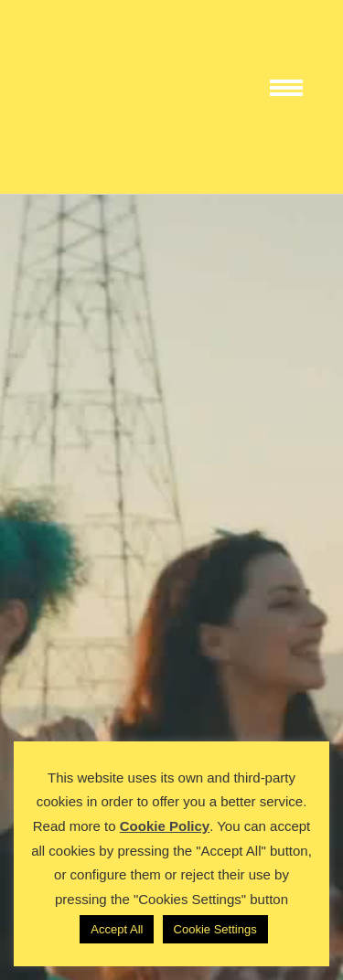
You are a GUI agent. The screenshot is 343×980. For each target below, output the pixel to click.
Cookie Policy (165, 826)
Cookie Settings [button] (215, 929)
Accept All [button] (117, 929)
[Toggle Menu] (293, 97)
